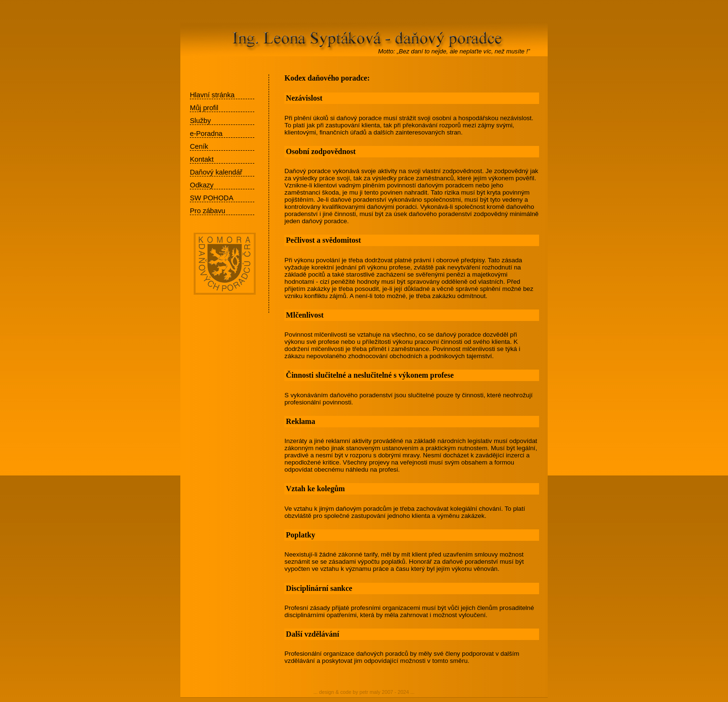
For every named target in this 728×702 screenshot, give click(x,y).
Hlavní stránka (212, 95)
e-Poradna (206, 134)
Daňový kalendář (216, 172)
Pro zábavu (208, 211)
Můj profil (204, 108)
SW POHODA (212, 198)
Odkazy (202, 185)
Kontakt (202, 159)
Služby (200, 121)
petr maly (370, 692)
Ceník (199, 146)
